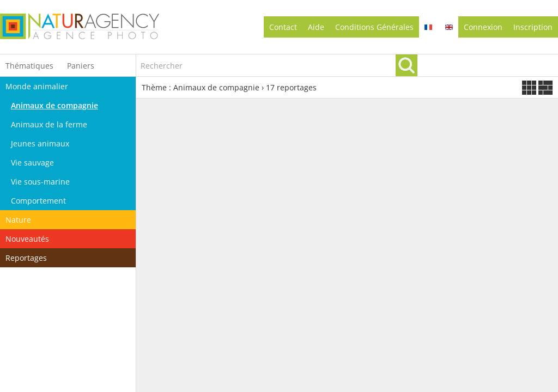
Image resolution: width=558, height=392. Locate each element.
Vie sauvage (32, 163)
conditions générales (374, 27)
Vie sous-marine (40, 182)
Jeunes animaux (40, 143)
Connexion (483, 27)
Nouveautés (27, 239)
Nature (18, 220)
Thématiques (29, 66)
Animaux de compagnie (54, 105)
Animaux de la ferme (49, 124)
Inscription (533, 27)
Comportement (38, 201)
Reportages (26, 258)
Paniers (81, 66)
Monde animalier (37, 86)
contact (283, 27)
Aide (316, 27)
